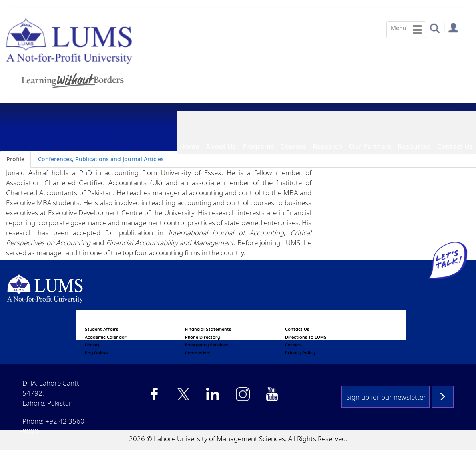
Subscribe (443, 397)
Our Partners (370, 146)
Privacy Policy (300, 353)
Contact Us (455, 146)
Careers (293, 345)
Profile (15, 159)
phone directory (202, 337)
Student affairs (101, 329)
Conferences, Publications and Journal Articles (101, 159)
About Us (221, 146)
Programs (258, 146)
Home (190, 146)
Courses (293, 146)
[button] (435, 28)
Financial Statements (208, 329)
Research (328, 146)
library (93, 345)
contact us (297, 329)
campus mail (198, 353)
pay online (96, 353)
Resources (414, 146)
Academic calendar (106, 337)
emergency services (206, 345)
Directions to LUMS (306, 337)
